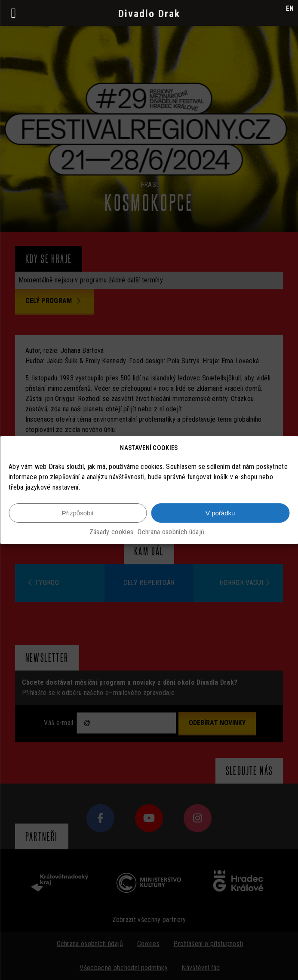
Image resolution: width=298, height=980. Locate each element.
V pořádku (220, 513)
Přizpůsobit (78, 513)
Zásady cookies (111, 532)
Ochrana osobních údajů (171, 532)
